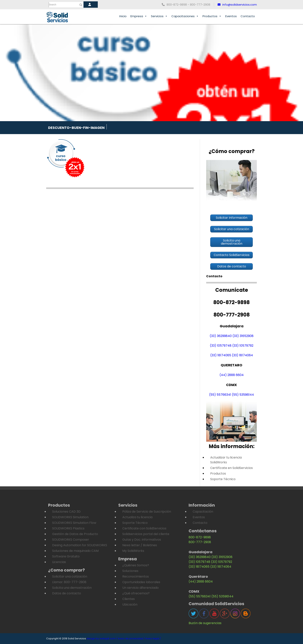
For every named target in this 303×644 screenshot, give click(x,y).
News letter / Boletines (140, 545)
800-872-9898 (200, 537)
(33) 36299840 (221, 336)
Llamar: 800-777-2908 (69, 582)
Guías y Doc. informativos (142, 540)
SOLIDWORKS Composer (71, 540)
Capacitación (203, 512)
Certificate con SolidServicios (144, 528)
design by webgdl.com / (102, 638)
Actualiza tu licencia (137, 517)
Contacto (248, 16)
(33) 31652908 (243, 336)
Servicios (159, 16)
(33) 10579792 (243, 346)
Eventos (231, 16)
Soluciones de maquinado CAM (75, 551)
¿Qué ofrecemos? (136, 593)
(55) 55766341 (220, 395)
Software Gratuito (66, 556)
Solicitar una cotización (70, 576)
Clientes (129, 599)
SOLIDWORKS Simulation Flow (74, 523)
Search (53, 5)
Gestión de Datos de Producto (75, 534)
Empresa (139, 16)
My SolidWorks (133, 551)
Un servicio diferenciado (140, 588)
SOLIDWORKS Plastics (68, 528)
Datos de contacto (67, 593)
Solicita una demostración (72, 588)
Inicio (123, 16)
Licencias (59, 562)
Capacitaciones (185, 16)
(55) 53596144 (243, 395)
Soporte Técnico (223, 479)
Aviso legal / (153, 638)
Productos (212, 16)
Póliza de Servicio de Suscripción (147, 512)
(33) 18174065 (221, 355)
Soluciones (130, 571)
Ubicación (130, 604)
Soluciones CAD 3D (66, 512)
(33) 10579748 (221, 346)
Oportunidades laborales (141, 582)
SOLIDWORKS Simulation (70, 517)
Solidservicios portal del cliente (146, 534)
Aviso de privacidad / (131, 638)
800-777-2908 (200, 542)
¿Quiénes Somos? (136, 565)
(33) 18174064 (242, 355)
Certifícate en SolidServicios (232, 468)
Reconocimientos (136, 576)
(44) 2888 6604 (232, 375)
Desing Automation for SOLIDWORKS (80, 545)
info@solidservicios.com (237, 5)
